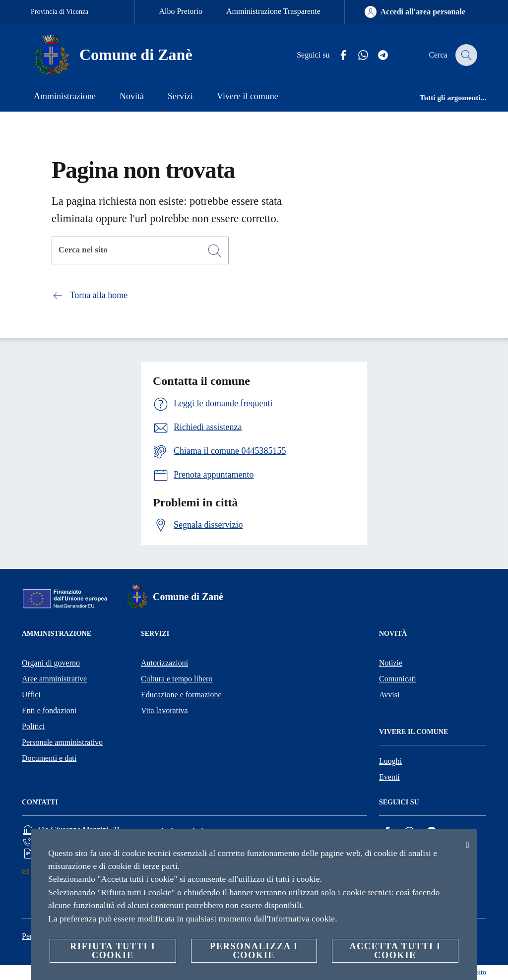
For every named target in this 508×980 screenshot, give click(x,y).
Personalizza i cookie (254, 951)
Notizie (391, 663)
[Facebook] (338, 55)
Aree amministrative (54, 679)
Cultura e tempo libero (177, 679)
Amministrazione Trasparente (273, 11)
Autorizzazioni (164, 663)
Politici (33, 726)
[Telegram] (378, 55)
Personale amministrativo (62, 742)
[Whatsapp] (358, 55)
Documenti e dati (49, 758)
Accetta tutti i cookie (395, 951)
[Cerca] (465, 55)
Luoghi (390, 761)
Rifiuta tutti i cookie (113, 951)
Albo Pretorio (181, 11)
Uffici (31, 695)
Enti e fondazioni (49, 710)
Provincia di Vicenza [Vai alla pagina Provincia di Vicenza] (60, 12)
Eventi (389, 777)
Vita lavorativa (164, 710)
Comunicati (398, 679)
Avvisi (389, 695)
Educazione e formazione (181, 695)
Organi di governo (51, 663)
